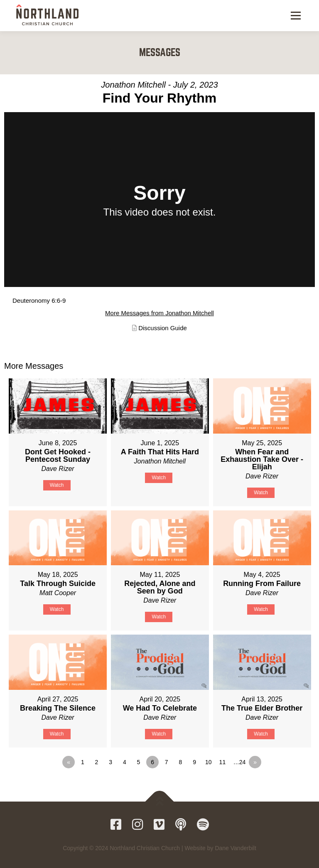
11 (223, 762)
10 (209, 762)
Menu (295, 16)
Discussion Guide (163, 328)
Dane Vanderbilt (235, 848)
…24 (240, 762)
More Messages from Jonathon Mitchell (159, 313)
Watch (57, 485)
